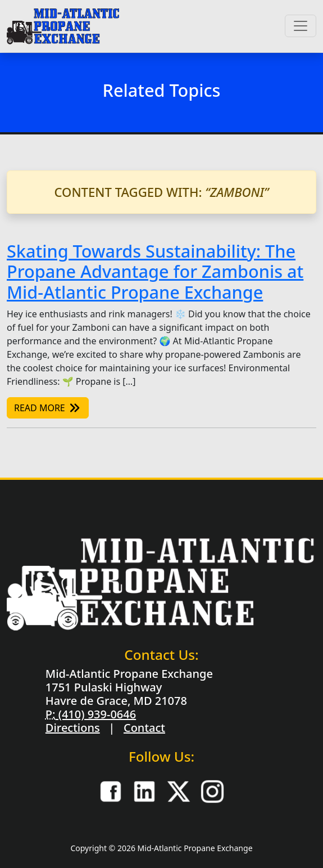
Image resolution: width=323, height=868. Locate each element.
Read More (48, 408)
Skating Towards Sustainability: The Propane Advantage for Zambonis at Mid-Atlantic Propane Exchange (155, 272)
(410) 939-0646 (95, 714)
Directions (73, 728)
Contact (144, 728)
